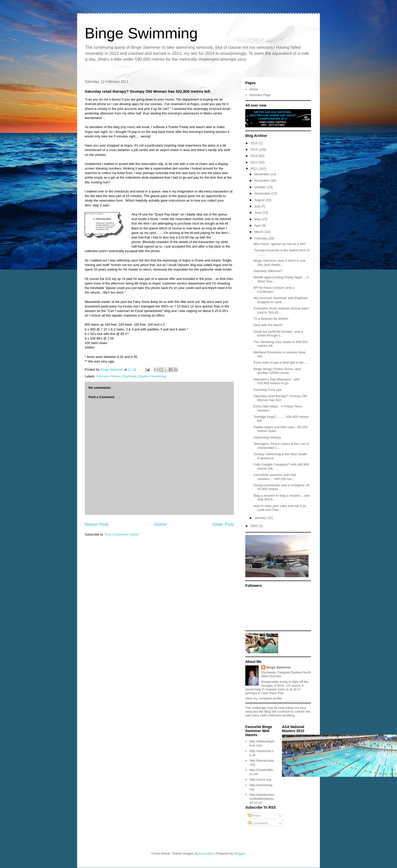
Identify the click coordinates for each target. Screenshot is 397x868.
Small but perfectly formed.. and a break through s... (278, 334)
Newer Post (97, 524)
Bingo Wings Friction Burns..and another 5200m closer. (277, 371)
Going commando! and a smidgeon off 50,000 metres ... (281, 487)
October (261, 187)
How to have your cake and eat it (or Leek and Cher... (280, 508)
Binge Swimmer (279, 667)
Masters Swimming (152, 376)
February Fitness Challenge (117, 376)
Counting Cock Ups (268, 390)
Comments (258, 823)
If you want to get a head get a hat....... (281, 362)
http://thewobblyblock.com (262, 743)
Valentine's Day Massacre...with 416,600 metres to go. (277, 381)
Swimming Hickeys (267, 437)
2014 (255, 149)
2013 (255, 156)
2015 (255, 143)
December (262, 174)
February (261, 238)
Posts (254, 816)
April (258, 225)
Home (160, 524)
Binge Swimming (141, 33)
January (261, 518)
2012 (255, 162)
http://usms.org (260, 779)
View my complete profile (263, 698)
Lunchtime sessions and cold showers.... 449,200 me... (274, 477)
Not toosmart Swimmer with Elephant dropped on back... (280, 300)
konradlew (206, 853)
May (258, 219)
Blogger (239, 853)
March (259, 232)
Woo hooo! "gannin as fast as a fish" (280, 244)
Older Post (223, 524)
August (260, 200)
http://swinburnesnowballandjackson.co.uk (262, 799)
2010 (255, 526)
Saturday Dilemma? (268, 271)
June (258, 213)
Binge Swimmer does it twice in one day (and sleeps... (279, 263)
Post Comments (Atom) (122, 534)
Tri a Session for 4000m (271, 319)
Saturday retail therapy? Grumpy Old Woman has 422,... (280, 398)
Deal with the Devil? (268, 325)
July (258, 206)
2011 (255, 169)
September (263, 193)
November (262, 180)
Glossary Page (260, 95)
